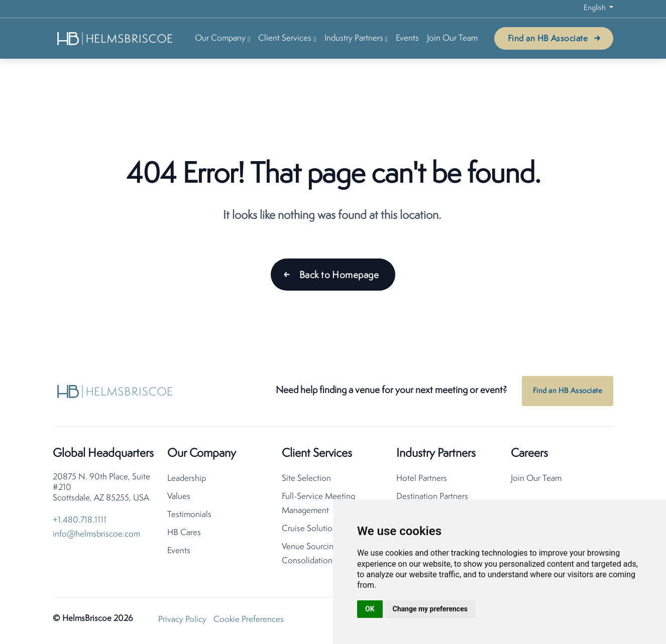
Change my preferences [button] (430, 609)
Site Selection (306, 479)
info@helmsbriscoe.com (96, 534)
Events (407, 38)
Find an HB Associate (548, 39)
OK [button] (370, 609)
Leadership (187, 479)
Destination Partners (432, 497)
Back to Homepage (339, 276)
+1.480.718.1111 (80, 520)
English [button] (595, 8)
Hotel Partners (422, 479)
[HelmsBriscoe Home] (116, 38)
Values (179, 497)
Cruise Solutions (311, 529)
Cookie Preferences (249, 620)
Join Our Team (452, 38)
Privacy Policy (182, 620)
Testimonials (189, 515)
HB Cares (184, 533)
